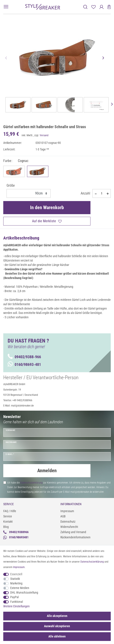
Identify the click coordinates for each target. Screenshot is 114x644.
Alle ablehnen (57, 636)
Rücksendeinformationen (75, 537)
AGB (63, 516)
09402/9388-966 (24, 357)
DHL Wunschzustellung (24, 592)
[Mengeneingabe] (102, 193)
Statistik (15, 579)
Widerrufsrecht (69, 527)
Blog (6, 527)
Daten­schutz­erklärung (92, 562)
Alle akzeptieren (57, 616)
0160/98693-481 (24, 364)
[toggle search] (85, 7)
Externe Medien (20, 588)
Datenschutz (68, 522)
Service (8, 516)
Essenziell (16, 574)
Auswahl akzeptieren (57, 626)
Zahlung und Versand (73, 532)
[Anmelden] (101, 7)
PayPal (14, 597)
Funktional (17, 602)
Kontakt (8, 522)
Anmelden (47, 471)
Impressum (67, 511)
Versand (44, 135)
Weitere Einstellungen (16, 606)
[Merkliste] (93, 7)
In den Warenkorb (47, 207)
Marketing (16, 583)
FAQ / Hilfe (10, 511)
